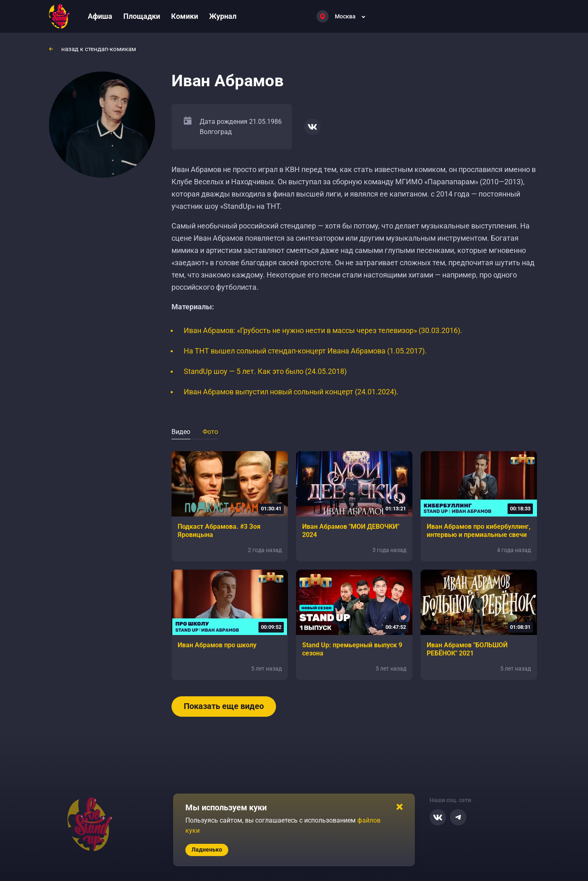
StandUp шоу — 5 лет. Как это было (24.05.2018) (265, 371)
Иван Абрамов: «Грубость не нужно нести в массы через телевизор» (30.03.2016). (323, 330)
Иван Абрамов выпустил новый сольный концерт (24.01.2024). (291, 392)
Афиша (100, 16)
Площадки (142, 16)
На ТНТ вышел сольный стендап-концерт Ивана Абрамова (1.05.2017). (305, 351)
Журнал (223, 16)
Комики (185, 16)
